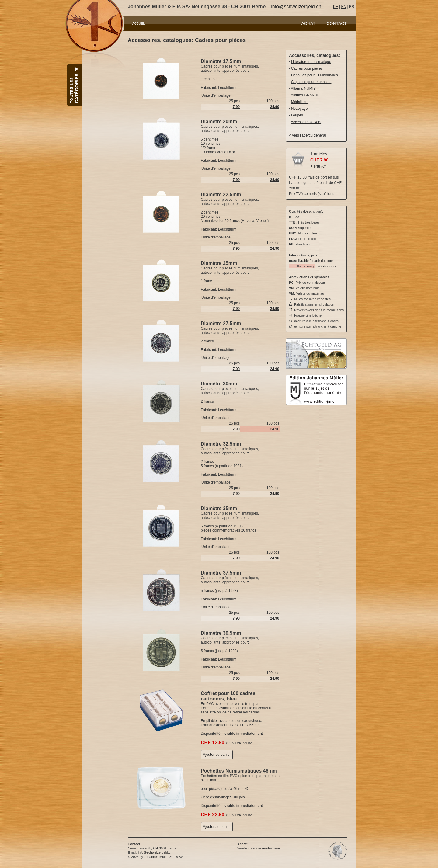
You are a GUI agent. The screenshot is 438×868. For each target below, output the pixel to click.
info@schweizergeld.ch (296, 7)
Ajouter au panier (217, 755)
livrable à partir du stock (316, 261)
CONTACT (337, 23)
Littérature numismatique (311, 62)
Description (313, 211)
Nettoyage (299, 109)
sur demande (327, 266)
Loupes (297, 115)
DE (336, 7)
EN (344, 7)
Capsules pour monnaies (311, 82)
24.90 (275, 429)
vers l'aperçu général (309, 135)
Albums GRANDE (305, 95)
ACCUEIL (139, 24)
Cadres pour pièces (307, 68)
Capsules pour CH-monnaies (315, 75)
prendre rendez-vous (265, 848)
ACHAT (308, 23)
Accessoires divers (306, 122)
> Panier (318, 166)
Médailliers (300, 102)
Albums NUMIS (303, 89)
